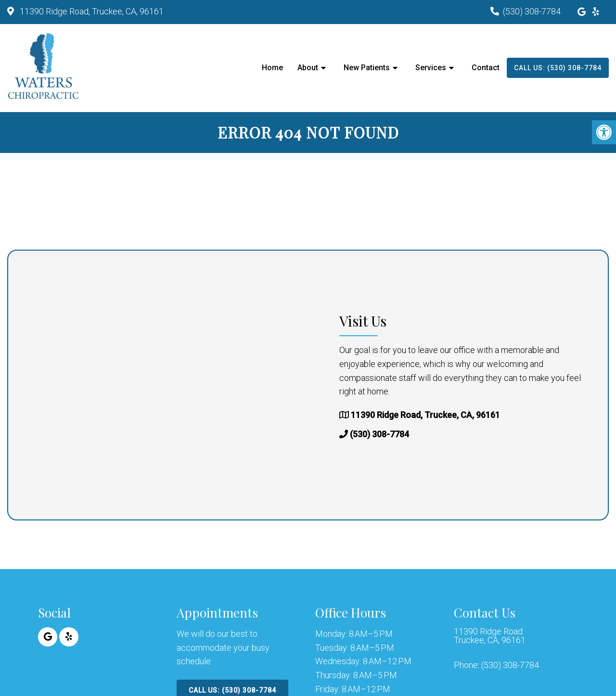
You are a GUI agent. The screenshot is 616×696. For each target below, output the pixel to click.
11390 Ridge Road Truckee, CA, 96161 (490, 636)
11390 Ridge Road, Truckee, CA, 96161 (91, 11)
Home (272, 68)
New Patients (367, 68)
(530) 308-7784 (532, 11)
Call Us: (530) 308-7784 (558, 68)
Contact (486, 68)
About (308, 68)
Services (431, 68)
